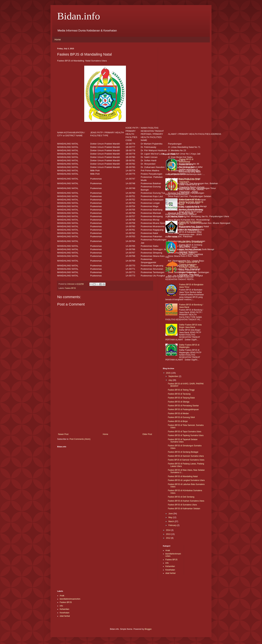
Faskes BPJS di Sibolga (179, 402)
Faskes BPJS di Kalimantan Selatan (184, 509)
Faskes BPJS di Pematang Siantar (183, 406)
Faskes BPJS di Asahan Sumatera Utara (186, 501)
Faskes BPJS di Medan (178, 413)
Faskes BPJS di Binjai (178, 421)
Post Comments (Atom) (80, 439)
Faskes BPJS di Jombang (191, 242)
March (172, 521)
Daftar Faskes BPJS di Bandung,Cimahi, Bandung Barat (191, 202)
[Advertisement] (105, 405)
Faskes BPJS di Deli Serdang (181, 497)
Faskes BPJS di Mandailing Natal (183, 476)
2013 (169, 534)
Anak (168, 550)
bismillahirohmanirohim (70, 599)
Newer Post (63, 434)
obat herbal (170, 573)
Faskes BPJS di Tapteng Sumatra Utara (186, 435)
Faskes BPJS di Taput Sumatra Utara (185, 432)
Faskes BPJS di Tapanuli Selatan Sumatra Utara (183, 441)
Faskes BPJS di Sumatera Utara (182, 505)
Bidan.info (79, 16)
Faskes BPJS (70, 288)
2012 (169, 538)
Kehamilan (170, 566)
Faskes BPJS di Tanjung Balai (181, 398)
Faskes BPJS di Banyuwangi (186, 161)
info (167, 563)
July (171, 380)
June (171, 514)
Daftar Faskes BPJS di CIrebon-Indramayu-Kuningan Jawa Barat (189, 265)
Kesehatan (170, 570)
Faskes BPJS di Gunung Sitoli (181, 417)
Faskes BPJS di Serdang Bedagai (183, 452)
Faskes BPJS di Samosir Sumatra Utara (186, 456)
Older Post (147, 434)
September (174, 376)
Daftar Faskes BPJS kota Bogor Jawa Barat (190, 326)
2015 (169, 373)
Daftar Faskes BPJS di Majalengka (189, 346)
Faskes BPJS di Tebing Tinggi (181, 390)
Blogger (148, 629)
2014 (169, 530)
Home (58, 40)
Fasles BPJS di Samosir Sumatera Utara (186, 460)
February (173, 525)
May (171, 517)
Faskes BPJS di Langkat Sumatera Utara (186, 480)
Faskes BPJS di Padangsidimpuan (183, 409)
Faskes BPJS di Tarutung (179, 394)
